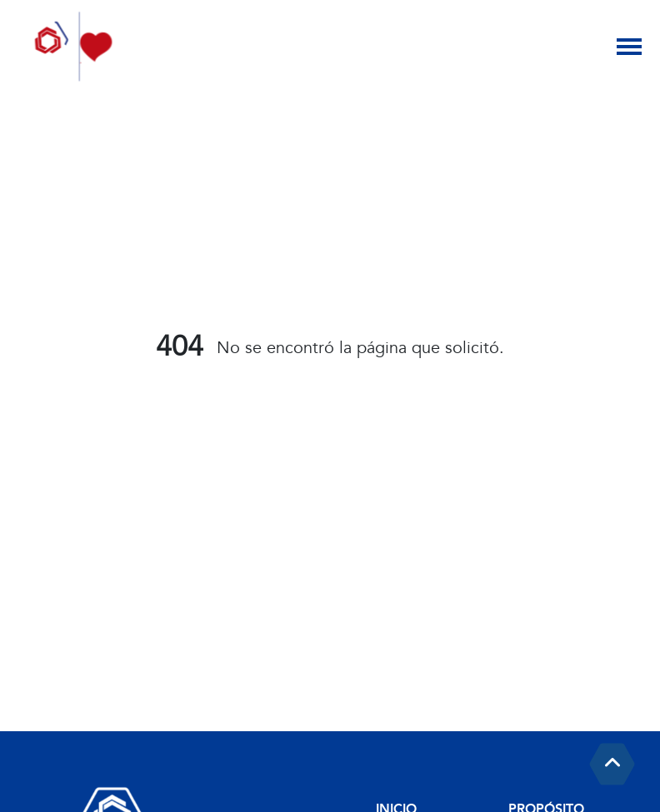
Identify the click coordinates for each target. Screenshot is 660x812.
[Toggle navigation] (629, 47)
